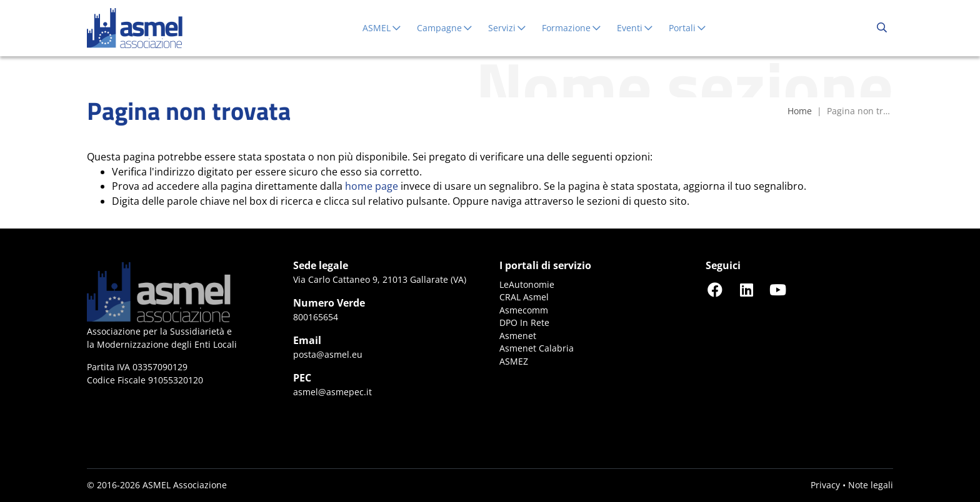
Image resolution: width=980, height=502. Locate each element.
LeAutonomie (527, 284)
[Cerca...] (882, 28)
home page (372, 186)
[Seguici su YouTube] (777, 289)
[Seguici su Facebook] (715, 289)
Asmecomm (524, 310)
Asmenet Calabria (537, 348)
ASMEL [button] (382, 28)
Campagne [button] (445, 28)
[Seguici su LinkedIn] (746, 289)
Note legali (871, 485)
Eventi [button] (635, 28)
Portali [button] (688, 28)
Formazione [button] (572, 28)
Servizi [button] (507, 28)
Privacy (825, 485)
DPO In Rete (524, 322)
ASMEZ (514, 361)
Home (800, 111)
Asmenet (518, 336)
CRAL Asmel (524, 297)
